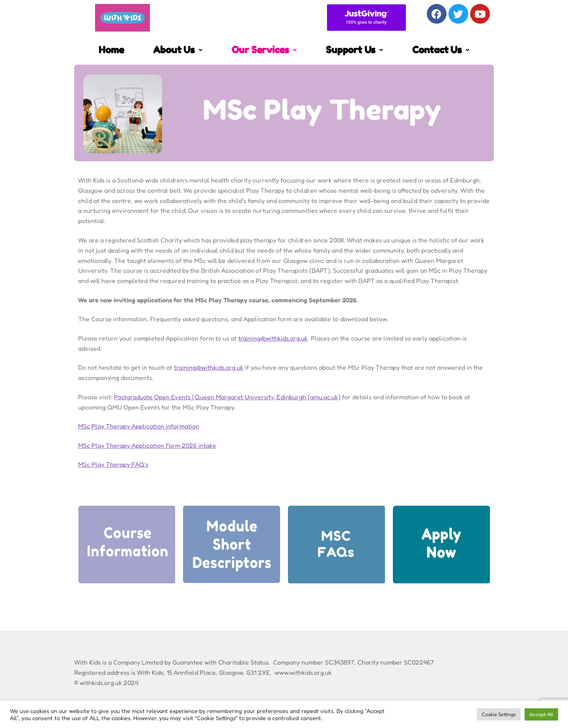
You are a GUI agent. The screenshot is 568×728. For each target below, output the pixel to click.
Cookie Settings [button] (499, 714)
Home (111, 50)
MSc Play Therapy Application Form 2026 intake (147, 445)
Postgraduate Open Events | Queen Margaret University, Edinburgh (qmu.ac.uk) (227, 397)
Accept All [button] (541, 714)
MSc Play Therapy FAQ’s (113, 464)
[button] (177, 50)
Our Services (264, 50)
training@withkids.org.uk (273, 338)
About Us (177, 50)
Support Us (354, 50)
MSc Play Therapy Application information (139, 426)
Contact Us (441, 50)
